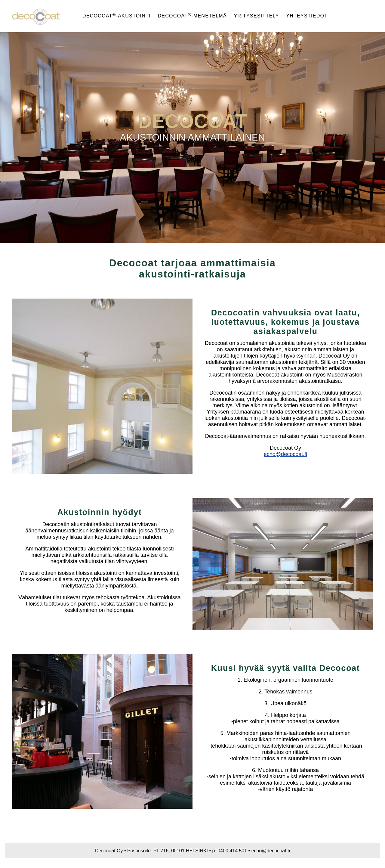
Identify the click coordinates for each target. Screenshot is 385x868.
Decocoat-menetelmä (192, 16)
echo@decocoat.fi (285, 454)
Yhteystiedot (307, 16)
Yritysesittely (257, 16)
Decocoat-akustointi (117, 16)
